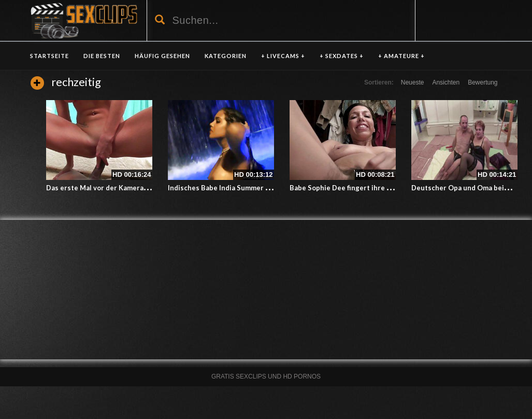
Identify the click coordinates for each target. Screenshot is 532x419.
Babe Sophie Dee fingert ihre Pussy (348, 188)
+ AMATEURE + (401, 56)
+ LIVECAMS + (283, 56)
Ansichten (446, 82)
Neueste (413, 82)
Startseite (49, 56)
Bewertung (483, 82)
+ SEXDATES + (342, 56)
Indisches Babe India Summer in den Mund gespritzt (253, 188)
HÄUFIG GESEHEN (162, 56)
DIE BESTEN (102, 56)
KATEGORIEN (226, 56)
